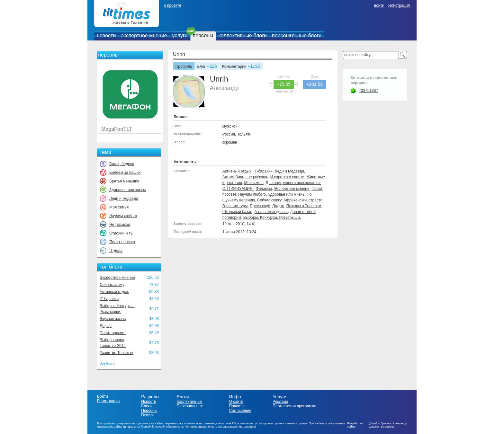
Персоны (149, 411)
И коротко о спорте (287, 177)
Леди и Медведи (289, 171)
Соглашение (240, 411)
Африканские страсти (303, 200)
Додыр (106, 326)
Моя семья (119, 207)
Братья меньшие (124, 181)
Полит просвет (122, 242)
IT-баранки (109, 299)
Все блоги (107, 363)
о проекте (173, 5)
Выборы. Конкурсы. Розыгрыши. (272, 217)
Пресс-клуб (260, 206)
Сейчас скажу (112, 285)
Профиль (184, 67)
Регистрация (108, 401)
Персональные (190, 406)
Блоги (146, 406)
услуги (180, 35)
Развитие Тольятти (117, 353)
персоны (203, 35)
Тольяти (244, 134)
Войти (103, 396)
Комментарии (234, 67)
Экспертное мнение (117, 278)
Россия (229, 134)
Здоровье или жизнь (128, 190)
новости (106, 35)
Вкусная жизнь (113, 319)
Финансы (264, 189)
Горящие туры (235, 206)
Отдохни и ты (121, 233)
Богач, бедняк (122, 164)
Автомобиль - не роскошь (245, 177)
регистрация (398, 5)
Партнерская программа (294, 406)
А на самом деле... (271, 212)
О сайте (236, 402)
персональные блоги (297, 35)
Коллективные (190, 402)
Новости (148, 402)
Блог (202, 67)
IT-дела (116, 251)
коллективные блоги (243, 35)
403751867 (368, 91)
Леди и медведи (124, 199)
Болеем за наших (125, 173)
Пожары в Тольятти (304, 206)
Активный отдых (114, 292)
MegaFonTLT (117, 129)
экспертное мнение (144, 35)
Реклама (280, 402)
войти (379, 5)
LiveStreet (387, 427)
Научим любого (123, 216)
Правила (237, 406)
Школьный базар (237, 212)
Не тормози (120, 225)
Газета (147, 415)
